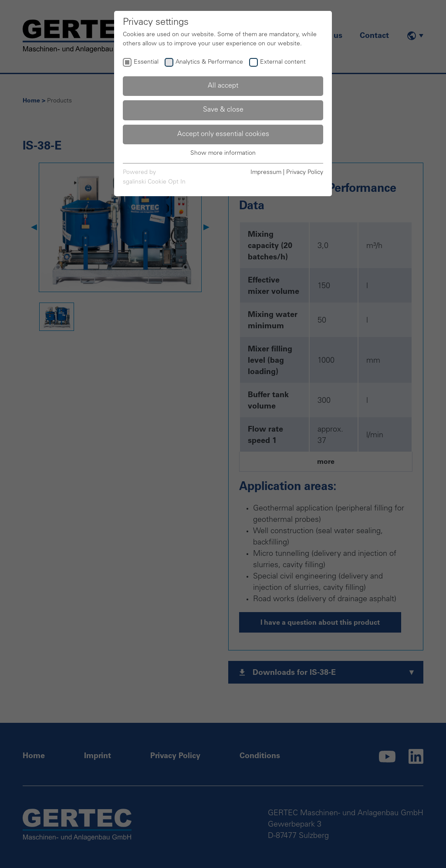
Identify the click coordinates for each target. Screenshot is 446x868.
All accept (223, 86)
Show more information (223, 153)
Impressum (266, 173)
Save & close (223, 110)
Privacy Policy (305, 173)
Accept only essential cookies (223, 134)
